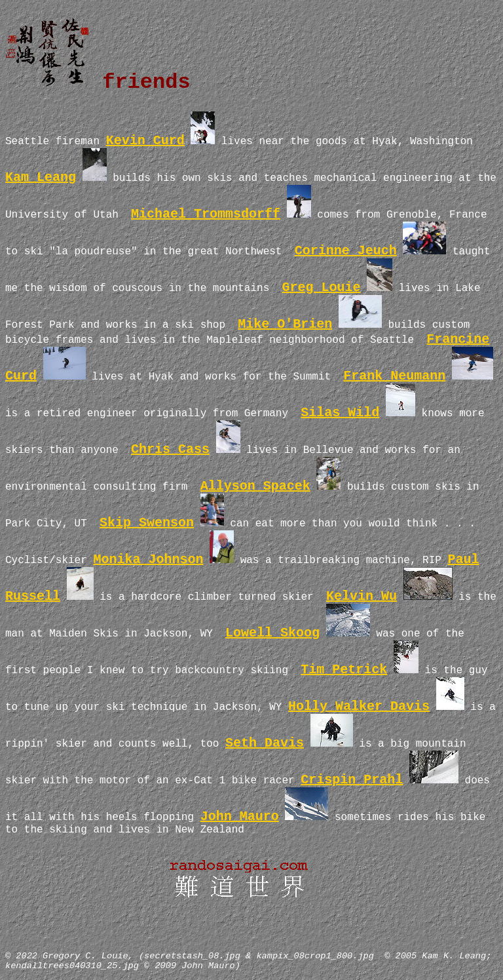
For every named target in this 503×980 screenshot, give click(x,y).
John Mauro (240, 816)
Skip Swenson (147, 523)
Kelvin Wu (362, 596)
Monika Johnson (148, 559)
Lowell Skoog (272, 633)
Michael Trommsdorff (206, 214)
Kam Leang (41, 177)
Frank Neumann (394, 376)
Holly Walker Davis (359, 706)
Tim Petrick (344, 670)
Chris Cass (170, 449)
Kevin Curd (145, 141)
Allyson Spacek (255, 486)
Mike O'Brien (285, 324)
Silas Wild (340, 413)
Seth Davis (265, 743)
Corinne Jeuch (346, 251)
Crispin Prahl (352, 780)
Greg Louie (321, 287)
